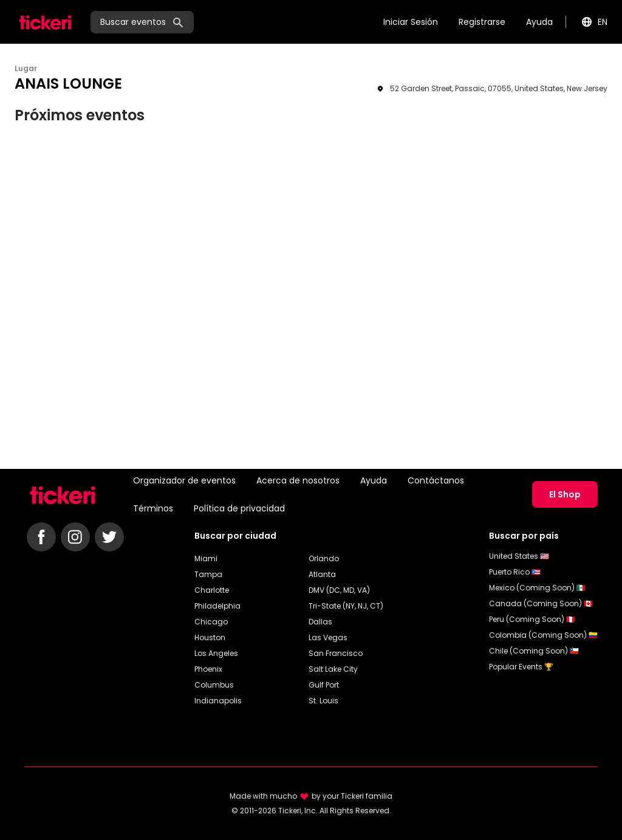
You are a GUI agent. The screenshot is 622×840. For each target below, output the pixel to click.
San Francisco (336, 653)
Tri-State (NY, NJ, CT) (346, 606)
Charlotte (212, 590)
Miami (206, 558)
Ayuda (539, 22)
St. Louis (323, 701)
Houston (210, 637)
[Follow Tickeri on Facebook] (41, 537)
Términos (153, 508)
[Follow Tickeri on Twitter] (109, 537)
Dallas (320, 622)
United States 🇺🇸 (519, 556)
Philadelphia (217, 606)
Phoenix (208, 669)
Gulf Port (324, 685)
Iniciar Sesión (411, 22)
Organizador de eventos (184, 480)
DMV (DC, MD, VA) (339, 590)
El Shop (565, 494)
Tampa (208, 574)
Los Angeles (216, 653)
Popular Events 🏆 (521, 667)
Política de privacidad (239, 508)
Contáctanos (436, 480)
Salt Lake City (333, 669)
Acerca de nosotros (298, 480)
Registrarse (482, 22)
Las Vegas (328, 637)
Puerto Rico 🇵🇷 (515, 572)
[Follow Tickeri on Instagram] (75, 537)
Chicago (211, 622)
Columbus (214, 685)
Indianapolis (218, 701)
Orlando (324, 558)
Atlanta (322, 574)
